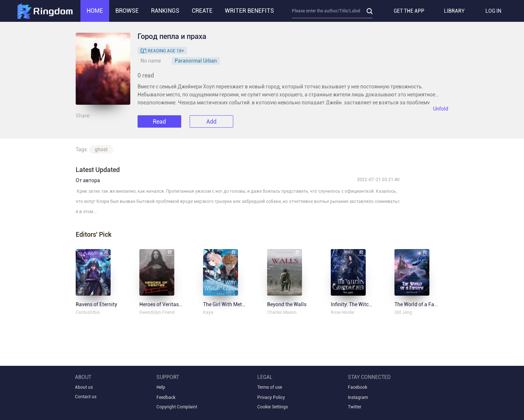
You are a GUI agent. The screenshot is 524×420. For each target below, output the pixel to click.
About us (84, 387)
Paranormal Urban (196, 61)
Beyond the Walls (287, 304)
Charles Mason (282, 312)
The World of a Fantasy (421, 304)
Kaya (208, 312)
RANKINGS (165, 11)
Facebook (358, 387)
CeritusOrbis (88, 312)
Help (161, 387)
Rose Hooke (342, 312)
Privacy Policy (271, 397)
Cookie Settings (273, 407)
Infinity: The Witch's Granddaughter (371, 304)
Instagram (358, 397)
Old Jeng (403, 312)
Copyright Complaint (177, 407)
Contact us (86, 397)
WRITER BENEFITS (249, 11)
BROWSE (127, 11)
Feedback (166, 397)
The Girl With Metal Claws (232, 304)
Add (211, 122)
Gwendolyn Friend (157, 312)
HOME (95, 11)
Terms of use (270, 387)
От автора (88, 180)
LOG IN (493, 11)
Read (159, 122)
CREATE (202, 11)
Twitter (355, 407)
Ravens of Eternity (96, 304)
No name (151, 61)
